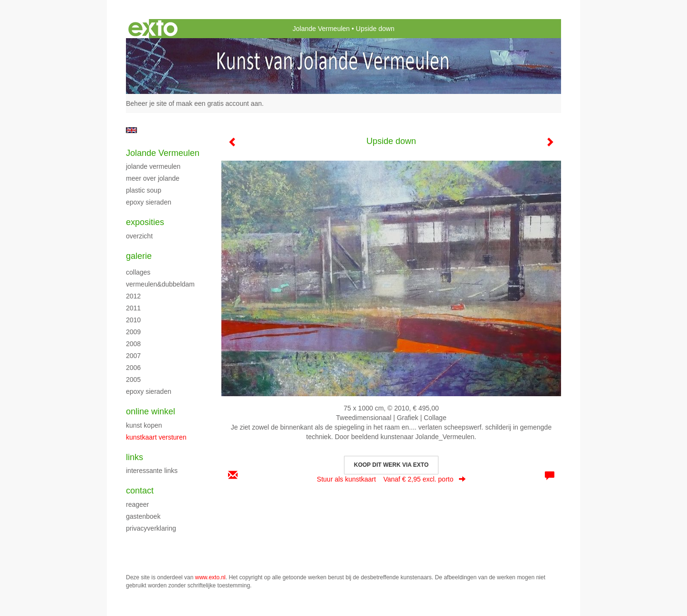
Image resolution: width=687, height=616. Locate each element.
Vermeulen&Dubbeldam (160, 284)
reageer (137, 504)
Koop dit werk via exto (391, 465)
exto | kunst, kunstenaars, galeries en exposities (153, 29)
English (131, 130)
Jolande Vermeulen (321, 29)
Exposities (145, 222)
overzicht (139, 236)
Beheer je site (146, 103)
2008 (133, 344)
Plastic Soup (144, 190)
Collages (138, 272)
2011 (133, 308)
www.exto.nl (210, 577)
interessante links (152, 471)
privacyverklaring (151, 528)
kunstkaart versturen (156, 437)
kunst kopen (144, 425)
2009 (133, 332)
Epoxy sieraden (149, 202)
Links (135, 457)
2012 (133, 296)
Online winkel (151, 411)
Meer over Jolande (153, 178)
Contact (140, 491)
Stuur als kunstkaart (391, 479)
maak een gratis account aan (219, 103)
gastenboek (143, 516)
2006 (133, 368)
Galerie (139, 256)
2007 (133, 356)
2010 (133, 320)
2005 (133, 380)
